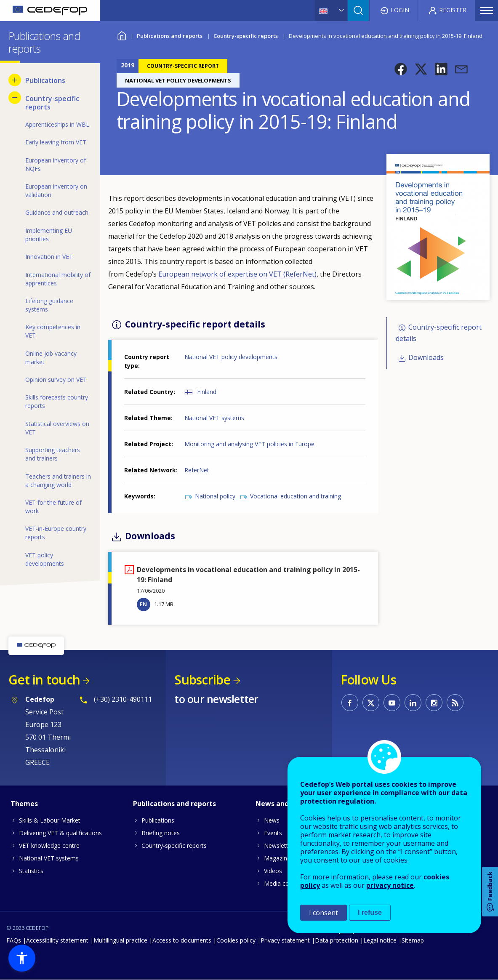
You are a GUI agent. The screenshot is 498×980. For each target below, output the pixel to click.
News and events (285, 804)
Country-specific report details (439, 333)
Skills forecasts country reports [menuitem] (57, 401)
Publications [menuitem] (45, 80)
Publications (158, 820)
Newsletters (280, 846)
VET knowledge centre (49, 846)
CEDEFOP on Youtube (392, 703)
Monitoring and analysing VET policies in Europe (249, 444)
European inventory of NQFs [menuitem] (56, 164)
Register (453, 10)
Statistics (31, 871)
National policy (215, 496)
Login (400, 10)
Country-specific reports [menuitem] (52, 103)
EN (143, 604)
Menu (487, 11)
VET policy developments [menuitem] (45, 559)
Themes (24, 804)
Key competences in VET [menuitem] (53, 331)
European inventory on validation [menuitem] (56, 190)
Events (273, 833)
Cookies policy (236, 940)
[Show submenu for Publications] (15, 80)
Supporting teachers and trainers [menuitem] (53, 454)
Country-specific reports (246, 36)
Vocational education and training (296, 496)
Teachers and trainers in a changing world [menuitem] (58, 481)
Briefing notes (161, 833)
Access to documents (182, 940)
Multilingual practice (120, 940)
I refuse (370, 912)
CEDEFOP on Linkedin (413, 703)
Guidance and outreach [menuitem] (57, 212)
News (272, 820)
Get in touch (44, 680)
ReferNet (197, 470)
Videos (273, 871)
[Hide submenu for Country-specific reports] (15, 98)
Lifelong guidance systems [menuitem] (49, 305)
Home (122, 35)
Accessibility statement (57, 940)
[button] (401, 69)
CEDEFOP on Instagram (434, 703)
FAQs (14, 940)
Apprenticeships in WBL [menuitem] (57, 124)
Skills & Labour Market (50, 820)
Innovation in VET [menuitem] (49, 257)
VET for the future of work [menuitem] (53, 507)
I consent (324, 913)
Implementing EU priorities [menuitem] (49, 235)
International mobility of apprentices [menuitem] (58, 279)
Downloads (426, 357)
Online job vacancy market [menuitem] (51, 358)
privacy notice (390, 885)
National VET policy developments (231, 357)
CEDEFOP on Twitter (371, 703)
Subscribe (202, 680)
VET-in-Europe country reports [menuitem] (56, 533)
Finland (207, 392)
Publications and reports (170, 36)
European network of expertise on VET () (237, 274)
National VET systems (214, 418)
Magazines (279, 858)
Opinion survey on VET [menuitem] (56, 379)
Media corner (282, 883)
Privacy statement (285, 940)
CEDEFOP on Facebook (350, 703)
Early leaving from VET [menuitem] (56, 142)
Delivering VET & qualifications (60, 833)
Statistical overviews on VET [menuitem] (57, 428)
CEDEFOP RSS (455, 703)
